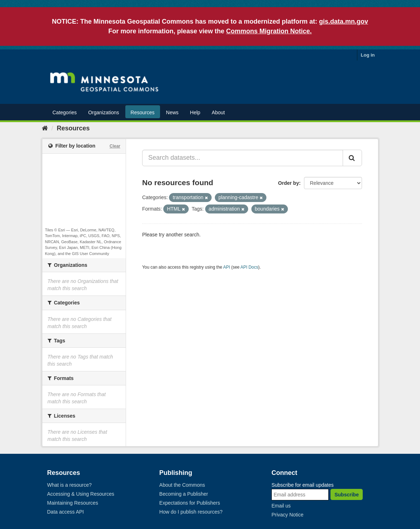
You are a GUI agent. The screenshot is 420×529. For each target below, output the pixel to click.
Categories (65, 112)
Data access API (66, 512)
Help (195, 112)
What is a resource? (70, 485)
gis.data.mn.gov (344, 21)
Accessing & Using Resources (81, 494)
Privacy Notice (287, 515)
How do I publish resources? (191, 512)
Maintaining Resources (73, 503)
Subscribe (347, 495)
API (226, 267)
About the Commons (182, 485)
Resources (143, 112)
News (172, 112)
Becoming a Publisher (184, 494)
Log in (368, 55)
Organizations (103, 112)
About (218, 112)
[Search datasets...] (243, 158)
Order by (289, 183)
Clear (115, 146)
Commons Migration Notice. (269, 31)
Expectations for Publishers (190, 503)
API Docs (250, 267)
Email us (281, 506)
